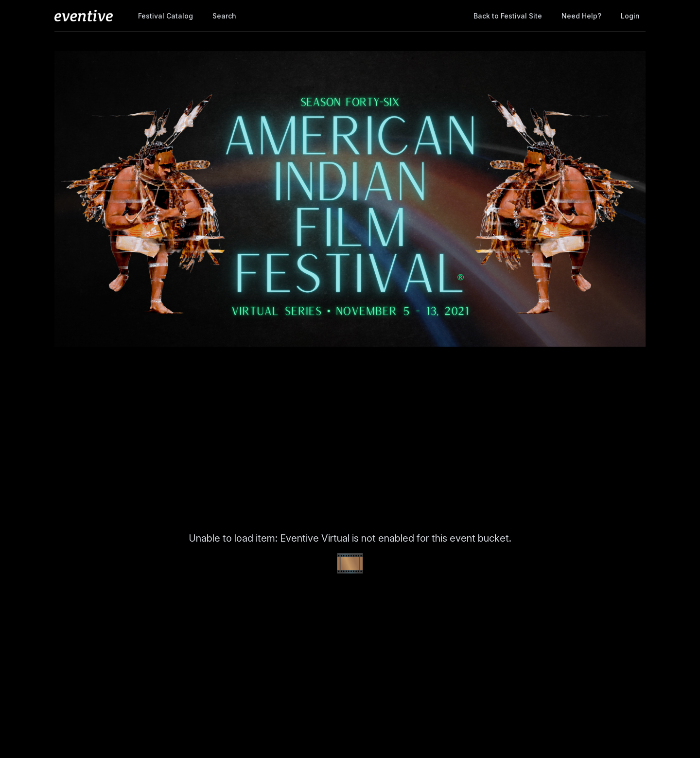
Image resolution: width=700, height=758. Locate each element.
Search (224, 16)
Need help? (581, 16)
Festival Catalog (166, 16)
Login (630, 16)
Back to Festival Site (508, 16)
